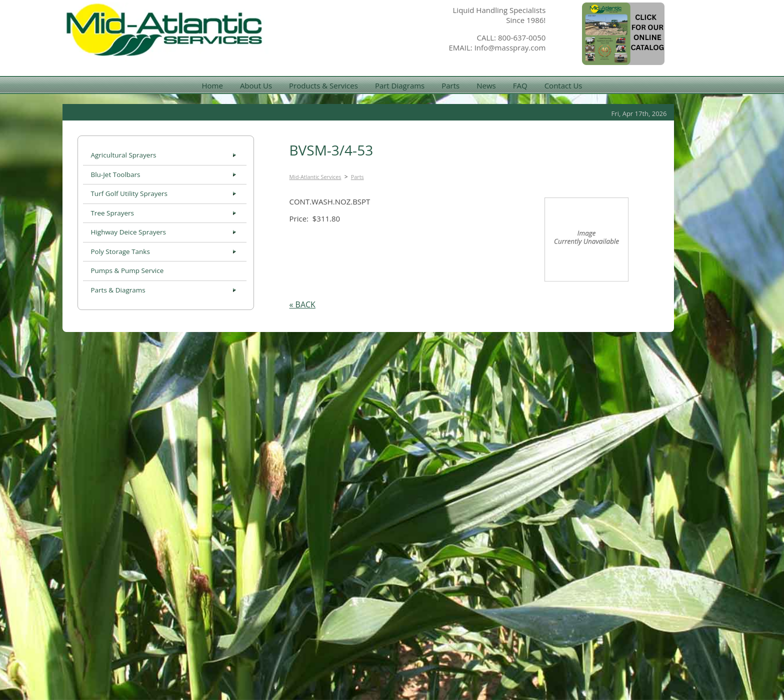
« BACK (302, 304)
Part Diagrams (400, 85)
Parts (450, 85)
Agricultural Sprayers (123, 155)
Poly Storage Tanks (120, 251)
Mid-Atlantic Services (315, 177)
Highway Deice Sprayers (128, 232)
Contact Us (563, 85)
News (486, 85)
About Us (256, 85)
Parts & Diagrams (118, 290)
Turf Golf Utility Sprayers (129, 193)
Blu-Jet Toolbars (115, 174)
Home (212, 85)
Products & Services (323, 85)
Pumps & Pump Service (127, 270)
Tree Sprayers (112, 213)
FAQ (520, 85)
